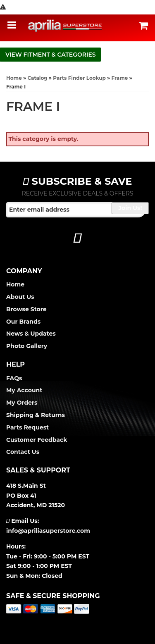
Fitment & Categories (60, 55)
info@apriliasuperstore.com (48, 531)
